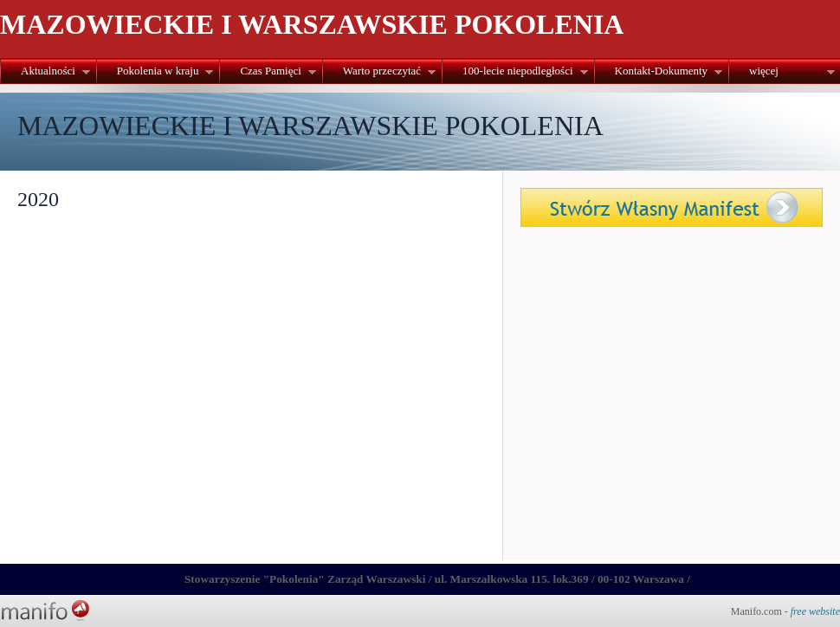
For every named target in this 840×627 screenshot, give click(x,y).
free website (815, 611)
